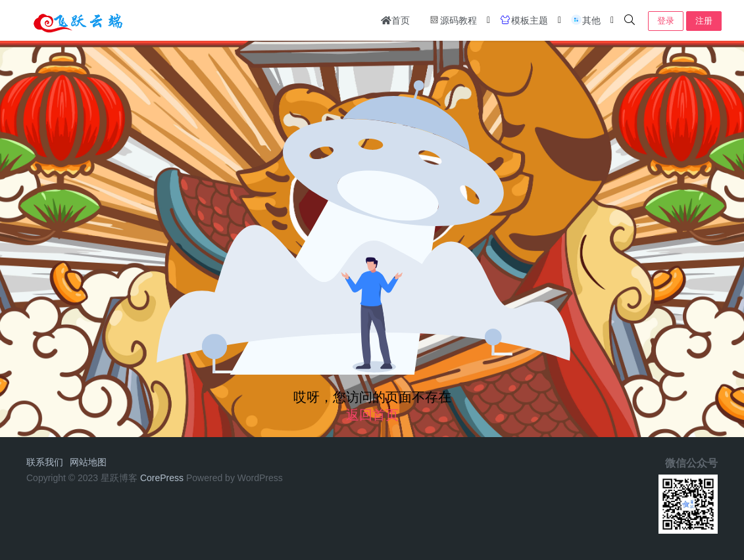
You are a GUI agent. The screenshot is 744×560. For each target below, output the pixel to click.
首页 (395, 20)
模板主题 (524, 20)
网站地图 (88, 462)
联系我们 (45, 462)
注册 (704, 21)
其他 (585, 20)
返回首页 (372, 415)
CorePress (162, 478)
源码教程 (453, 20)
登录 (666, 21)
